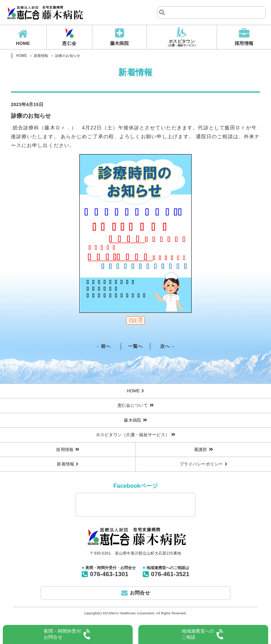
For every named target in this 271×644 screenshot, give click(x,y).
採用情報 (244, 43)
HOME (23, 43)
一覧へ (135, 346)
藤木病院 (119, 43)
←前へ (103, 346)
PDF (133, 320)
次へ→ (168, 346)
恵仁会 (69, 43)
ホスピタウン (182, 43)
